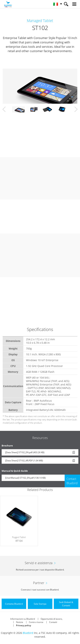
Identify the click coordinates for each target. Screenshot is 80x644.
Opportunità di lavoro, (52, 619)
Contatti (53, 622)
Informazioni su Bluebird (23, 619)
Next (76, 109)
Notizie (20, 622)
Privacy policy (24, 625)
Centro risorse (36, 622)
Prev (4, 109)
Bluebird (28, 633)
